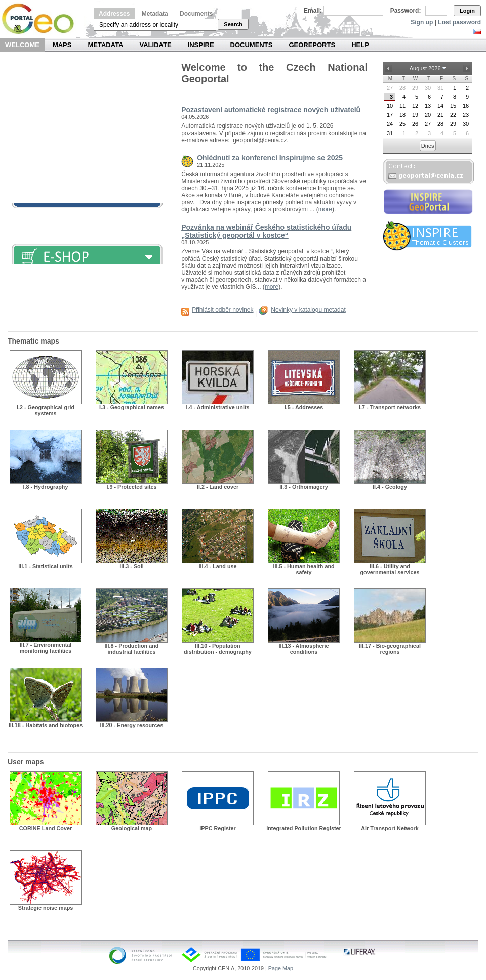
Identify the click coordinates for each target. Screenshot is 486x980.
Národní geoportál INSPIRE (42, 19)
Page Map (281, 968)
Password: (406, 11)
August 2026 (425, 68)
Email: (313, 11)
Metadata (155, 14)
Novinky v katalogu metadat (308, 310)
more (325, 209)
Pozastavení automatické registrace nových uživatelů (271, 110)
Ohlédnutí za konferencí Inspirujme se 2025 (270, 158)
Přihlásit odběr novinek (222, 310)
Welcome (22, 45)
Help (360, 45)
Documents (196, 14)
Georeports (312, 45)
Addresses (114, 14)
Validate (156, 45)
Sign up (422, 22)
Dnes (428, 146)
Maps (62, 45)
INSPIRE (201, 45)
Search (233, 24)
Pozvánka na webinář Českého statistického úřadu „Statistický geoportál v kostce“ (266, 231)
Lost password (459, 22)
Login (467, 11)
